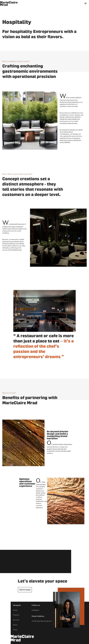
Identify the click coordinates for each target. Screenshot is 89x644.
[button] (86, 3)
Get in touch (25, 590)
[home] (9, 3)
